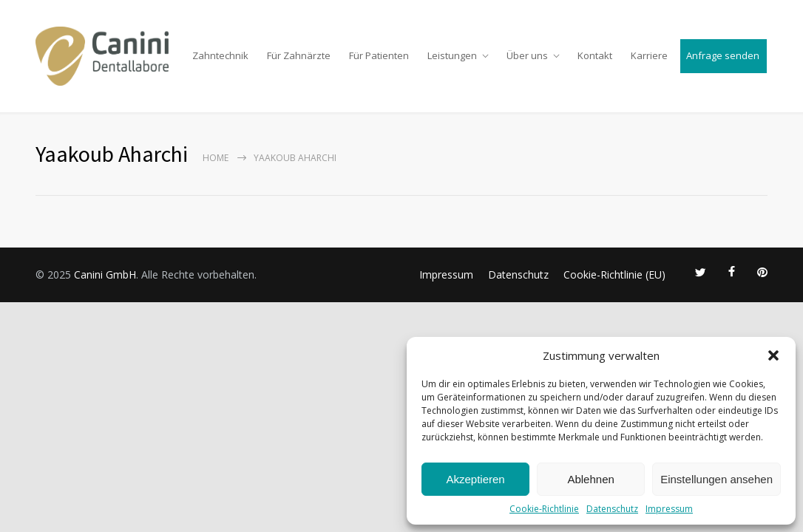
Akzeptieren (475, 479)
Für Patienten (379, 55)
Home (216, 158)
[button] (773, 355)
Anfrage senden (723, 55)
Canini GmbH (105, 274)
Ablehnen (590, 479)
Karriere (649, 55)
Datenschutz (612, 509)
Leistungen (452, 55)
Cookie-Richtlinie (544, 509)
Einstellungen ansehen (716, 479)
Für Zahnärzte (299, 55)
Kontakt (595, 55)
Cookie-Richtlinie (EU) (614, 274)
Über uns (527, 55)
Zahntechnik (220, 55)
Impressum (669, 509)
